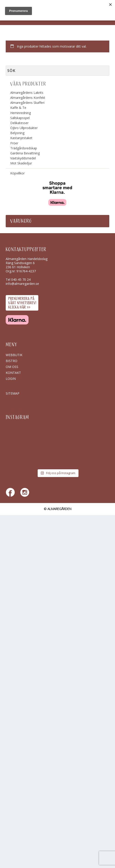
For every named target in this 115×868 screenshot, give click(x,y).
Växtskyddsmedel (23, 158)
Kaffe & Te (18, 108)
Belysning (17, 133)
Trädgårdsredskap (24, 148)
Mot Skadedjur (21, 163)
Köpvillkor (17, 173)
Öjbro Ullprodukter (24, 128)
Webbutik (14, 355)
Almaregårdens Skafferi (27, 103)
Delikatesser (19, 123)
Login (11, 379)
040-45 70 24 (21, 280)
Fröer (14, 143)
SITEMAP (13, 393)
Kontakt (13, 373)
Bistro (12, 361)
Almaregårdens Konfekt (28, 98)
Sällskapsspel (20, 118)
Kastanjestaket (21, 138)
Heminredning (21, 113)
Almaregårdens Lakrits (27, 93)
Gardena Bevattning (25, 153)
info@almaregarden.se (22, 284)
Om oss (12, 367)
